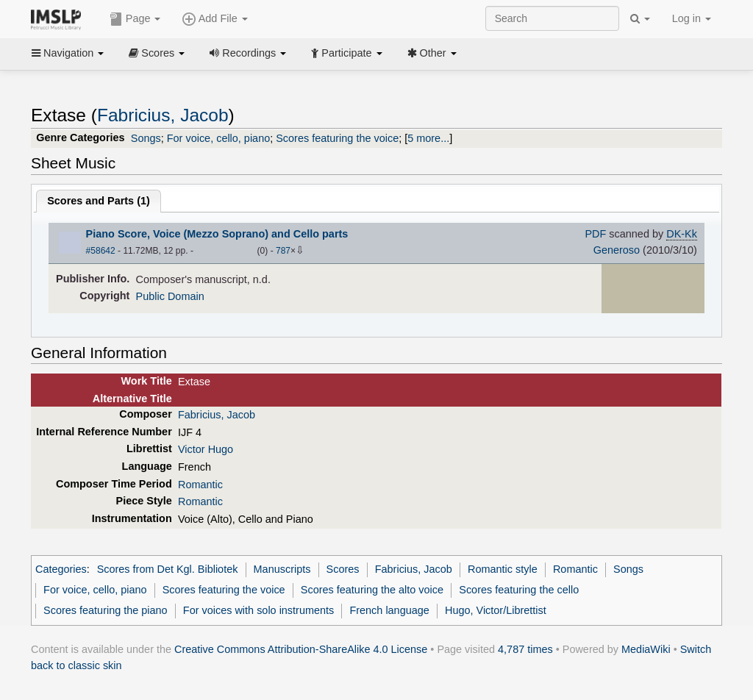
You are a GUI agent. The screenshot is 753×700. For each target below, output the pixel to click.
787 (283, 251)
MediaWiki (646, 649)
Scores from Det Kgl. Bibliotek (168, 569)
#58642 (101, 251)
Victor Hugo (206, 449)
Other (432, 53)
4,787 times (525, 649)
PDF (595, 234)
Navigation (68, 53)
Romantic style (503, 569)
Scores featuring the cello (519, 590)
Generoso (617, 250)
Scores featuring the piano (106, 610)
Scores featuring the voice (337, 138)
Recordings (248, 53)
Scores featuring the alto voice (372, 590)
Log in (692, 18)
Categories (61, 569)
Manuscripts (282, 569)
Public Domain (170, 296)
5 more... (428, 138)
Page (135, 19)
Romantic (200, 485)
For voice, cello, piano (218, 138)
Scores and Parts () (99, 201)
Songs (146, 138)
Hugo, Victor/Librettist (496, 610)
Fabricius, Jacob (163, 115)
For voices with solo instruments (258, 610)
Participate (346, 53)
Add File (215, 19)
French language (389, 610)
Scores (157, 53)
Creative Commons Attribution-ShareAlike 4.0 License (301, 649)
